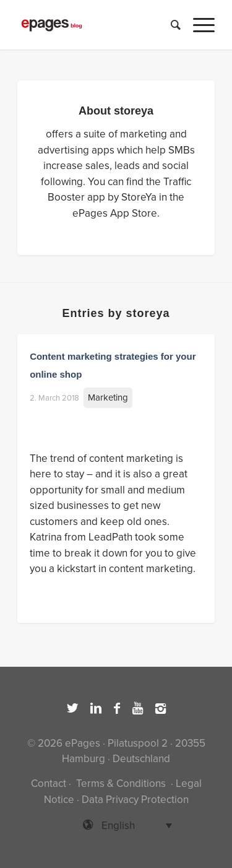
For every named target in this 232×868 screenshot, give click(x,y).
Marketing (108, 397)
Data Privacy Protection (135, 800)
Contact (49, 783)
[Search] (170, 25)
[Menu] (198, 25)
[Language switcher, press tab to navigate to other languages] (116, 825)
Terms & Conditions (121, 783)
